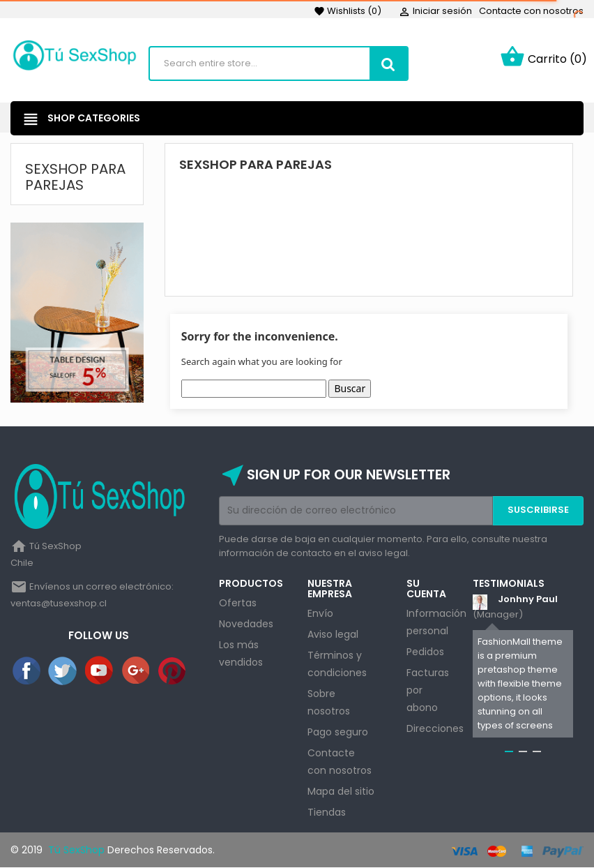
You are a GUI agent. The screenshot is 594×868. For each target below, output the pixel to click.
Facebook (27, 671)
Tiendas (327, 812)
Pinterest (173, 671)
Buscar (350, 388)
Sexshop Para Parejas (75, 177)
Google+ (137, 671)
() (348, 11)
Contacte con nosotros (531, 11)
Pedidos (425, 652)
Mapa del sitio (341, 791)
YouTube (100, 671)
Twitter (63, 671)
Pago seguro (338, 732)
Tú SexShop (75, 850)
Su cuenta (426, 589)
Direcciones (435, 728)
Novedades (246, 624)
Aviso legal (333, 634)
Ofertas (238, 603)
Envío (320, 613)
